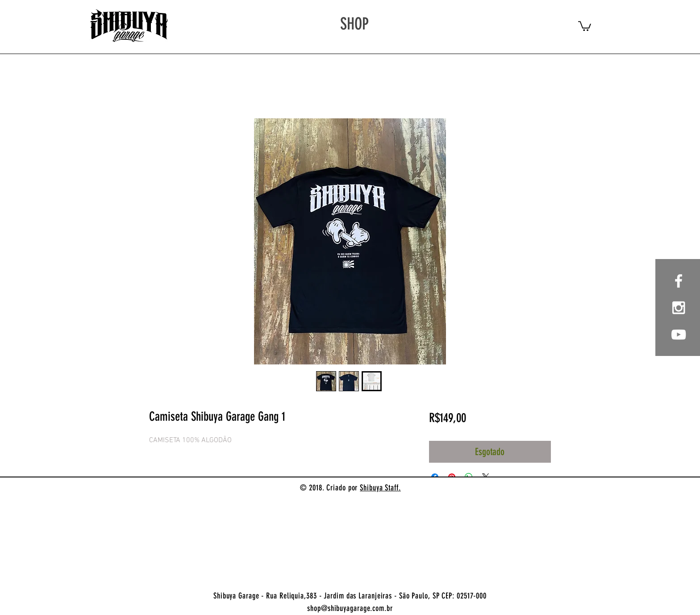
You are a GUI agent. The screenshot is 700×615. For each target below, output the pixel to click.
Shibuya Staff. (380, 488)
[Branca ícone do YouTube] (679, 335)
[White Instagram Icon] (679, 308)
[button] (585, 25)
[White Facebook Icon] (679, 281)
